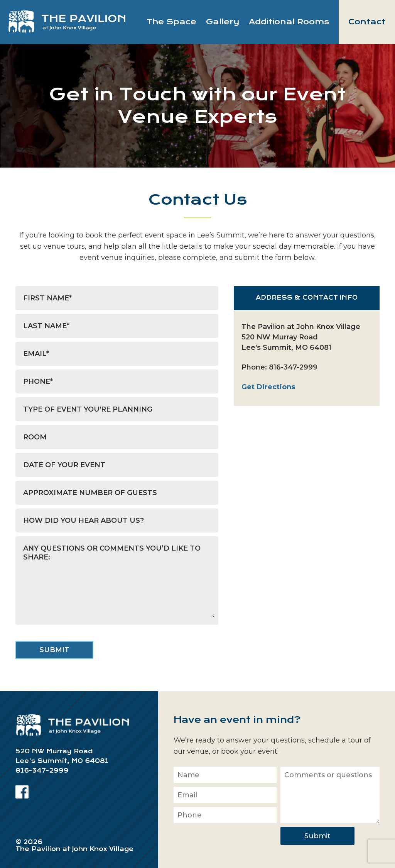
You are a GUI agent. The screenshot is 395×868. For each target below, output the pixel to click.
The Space (171, 22)
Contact (367, 22)
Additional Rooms (289, 22)
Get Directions (268, 387)
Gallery (223, 22)
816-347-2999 (293, 367)
